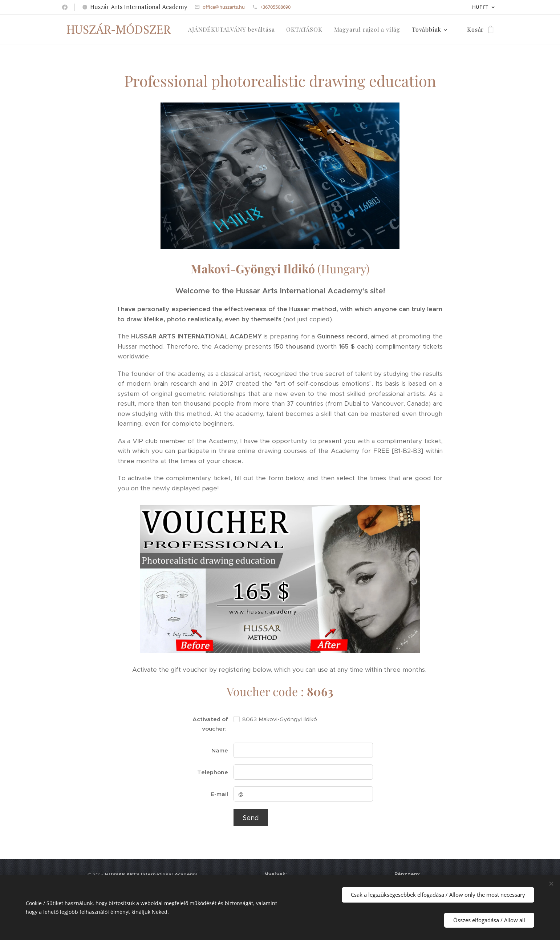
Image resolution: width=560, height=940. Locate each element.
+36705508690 (275, 7)
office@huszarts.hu (224, 7)
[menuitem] (233, 29)
